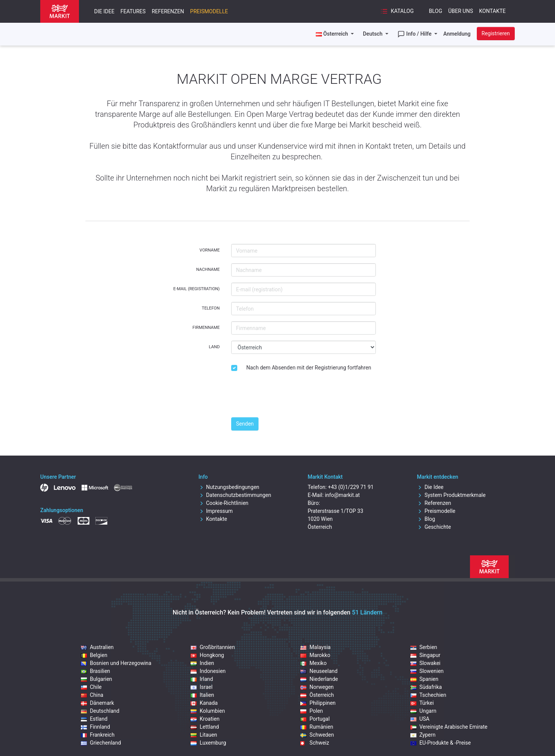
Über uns (461, 11)
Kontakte (492, 11)
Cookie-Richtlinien (224, 503)
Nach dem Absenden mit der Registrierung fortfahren (309, 368)
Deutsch (373, 34)
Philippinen (318, 703)
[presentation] (289, 396)
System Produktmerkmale (451, 495)
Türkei (422, 703)
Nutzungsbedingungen (229, 487)
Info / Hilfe (415, 34)
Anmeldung (457, 34)
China (92, 695)
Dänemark (98, 703)
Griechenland (101, 743)
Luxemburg (208, 743)
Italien (202, 695)
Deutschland (100, 711)
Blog (436, 11)
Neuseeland (319, 671)
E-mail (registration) (196, 289)
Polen (311, 711)
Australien (97, 647)
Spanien (424, 679)
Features (133, 11)
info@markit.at (342, 495)
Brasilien (95, 671)
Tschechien (428, 695)
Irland (202, 679)
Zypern (423, 735)
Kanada (204, 703)
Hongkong (207, 655)
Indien (202, 663)
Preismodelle (209, 11)
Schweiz (315, 743)
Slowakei (426, 663)
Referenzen (168, 11)
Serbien (424, 647)
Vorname (210, 250)
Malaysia (315, 647)
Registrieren (496, 33)
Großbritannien (213, 647)
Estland (94, 719)
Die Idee (104, 11)
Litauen (204, 735)
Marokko (315, 655)
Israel (202, 687)
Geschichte (434, 527)
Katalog (397, 11)
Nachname (208, 270)
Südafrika (426, 687)
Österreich (317, 695)
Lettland (205, 727)
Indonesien (208, 671)
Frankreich (98, 735)
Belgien (94, 655)
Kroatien (205, 719)
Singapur (425, 655)
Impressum (216, 511)
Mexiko (313, 663)
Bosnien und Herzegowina (116, 663)
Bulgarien (97, 679)
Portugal (315, 719)
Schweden (317, 735)
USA (420, 719)
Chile (91, 687)
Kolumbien (208, 711)
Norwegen (317, 687)
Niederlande (319, 679)
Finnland (95, 727)
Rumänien (317, 727)
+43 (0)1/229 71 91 (351, 487)
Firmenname (206, 328)
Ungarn (423, 711)
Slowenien (427, 671)
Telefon (210, 308)
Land (214, 347)
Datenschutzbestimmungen (235, 495)
